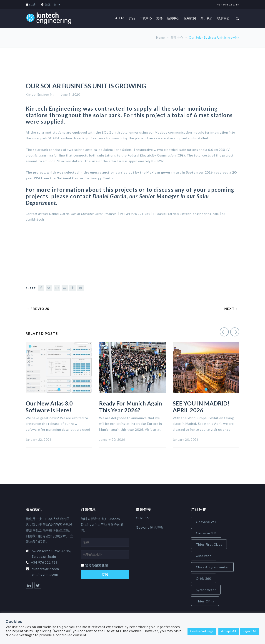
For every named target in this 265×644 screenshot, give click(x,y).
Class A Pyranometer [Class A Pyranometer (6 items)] (212, 567)
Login (33, 4)
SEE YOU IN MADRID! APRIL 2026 (201, 407)
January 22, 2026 (39, 440)
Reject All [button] (250, 631)
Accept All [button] (229, 631)
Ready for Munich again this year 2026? (131, 407)
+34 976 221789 (228, 4)
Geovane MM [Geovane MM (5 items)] (206, 533)
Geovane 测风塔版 (149, 527)
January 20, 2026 (112, 440)
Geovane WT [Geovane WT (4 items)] (206, 522)
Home (160, 37)
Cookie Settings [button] (202, 631)
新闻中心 (177, 37)
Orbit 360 (143, 518)
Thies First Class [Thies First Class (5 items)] (209, 544)
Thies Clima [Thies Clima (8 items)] (205, 601)
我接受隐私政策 (97, 566)
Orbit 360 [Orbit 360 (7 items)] (204, 578)
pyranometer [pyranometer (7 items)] (206, 590)
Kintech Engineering (40, 94)
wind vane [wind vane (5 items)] (204, 556)
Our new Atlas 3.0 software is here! (49, 407)
